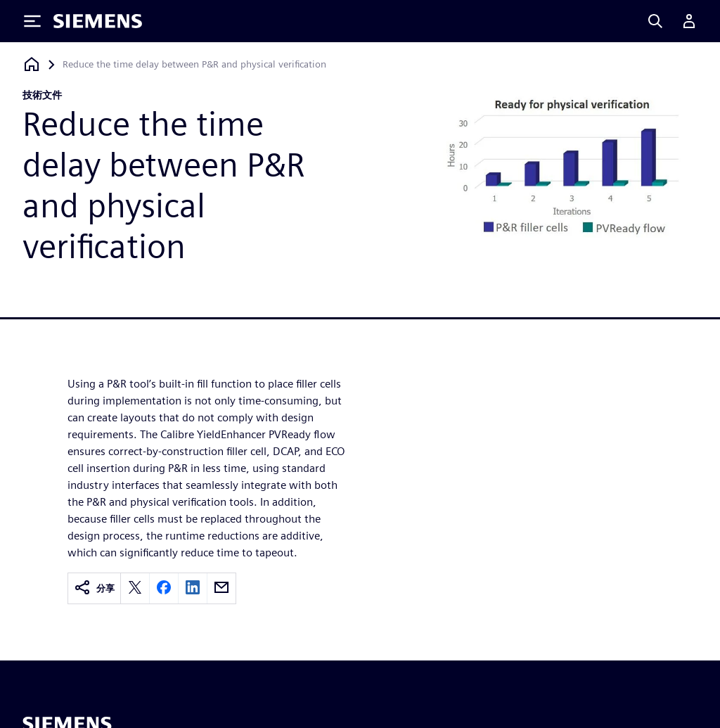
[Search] (655, 21)
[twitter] (135, 588)
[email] (221, 588)
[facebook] (164, 588)
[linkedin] (193, 588)
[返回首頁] (32, 64)
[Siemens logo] (98, 21)
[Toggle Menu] (32, 21)
